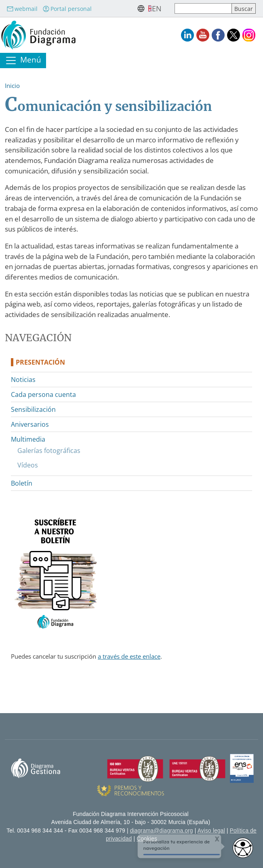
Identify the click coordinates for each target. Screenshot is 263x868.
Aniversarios (30, 424)
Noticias (23, 380)
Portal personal (67, 9)
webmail (22, 9)
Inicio (12, 86)
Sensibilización (33, 409)
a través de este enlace (129, 656)
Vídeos (28, 465)
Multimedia (28, 439)
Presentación (40, 362)
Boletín (22, 483)
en (157, 8)
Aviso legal (211, 831)
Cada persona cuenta (43, 394)
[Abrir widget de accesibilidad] (243, 848)
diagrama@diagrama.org (162, 831)
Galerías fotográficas (49, 451)
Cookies (147, 839)
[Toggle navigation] (23, 61)
